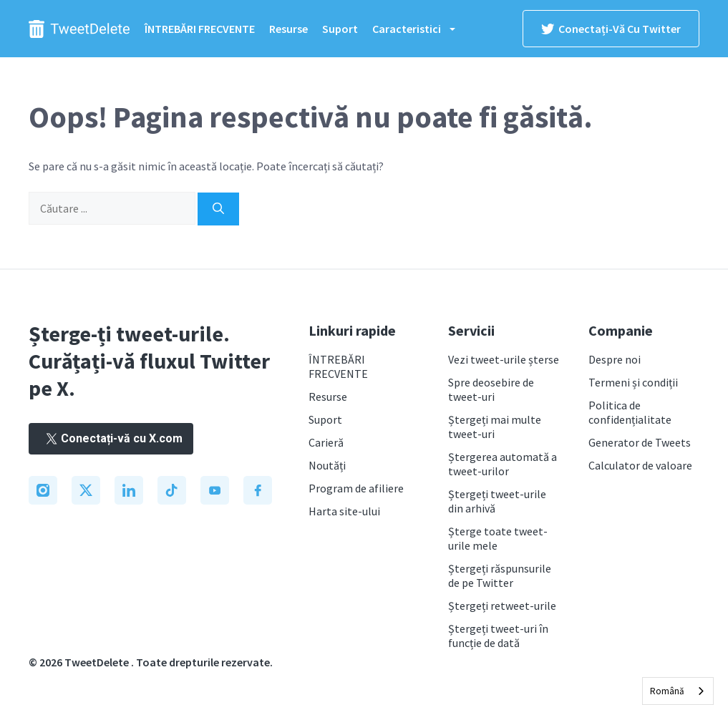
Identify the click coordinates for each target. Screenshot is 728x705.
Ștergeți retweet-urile (502, 606)
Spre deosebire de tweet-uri (491, 389)
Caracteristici (421, 29)
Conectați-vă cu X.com (111, 438)
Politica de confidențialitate (630, 412)
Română (667, 691)
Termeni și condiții (633, 382)
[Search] (218, 209)
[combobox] (678, 691)
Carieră (326, 442)
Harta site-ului (344, 511)
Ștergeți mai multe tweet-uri (495, 427)
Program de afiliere (356, 488)
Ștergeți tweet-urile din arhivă (497, 501)
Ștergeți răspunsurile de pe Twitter (500, 575)
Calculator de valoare (640, 465)
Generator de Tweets (640, 442)
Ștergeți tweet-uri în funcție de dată (498, 636)
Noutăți (327, 465)
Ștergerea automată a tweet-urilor (503, 464)
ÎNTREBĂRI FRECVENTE (200, 29)
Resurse (288, 29)
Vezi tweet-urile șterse (504, 359)
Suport (340, 29)
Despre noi (615, 359)
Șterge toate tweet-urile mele (498, 538)
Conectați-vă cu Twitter (611, 29)
